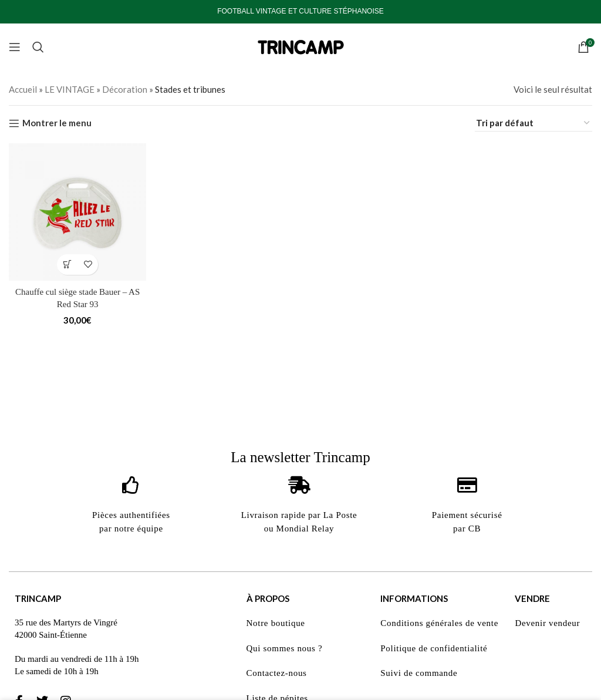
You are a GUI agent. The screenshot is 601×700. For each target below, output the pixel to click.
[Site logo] (300, 46)
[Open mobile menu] (15, 47)
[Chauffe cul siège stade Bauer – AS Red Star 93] (77, 212)
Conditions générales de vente (439, 623)
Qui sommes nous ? (285, 648)
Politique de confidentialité (434, 648)
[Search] (38, 47)
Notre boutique (276, 623)
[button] (67, 265)
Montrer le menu (57, 123)
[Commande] (534, 123)
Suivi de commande (419, 673)
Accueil (23, 89)
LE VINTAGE (70, 89)
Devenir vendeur (547, 623)
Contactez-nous (277, 673)
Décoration (125, 89)
